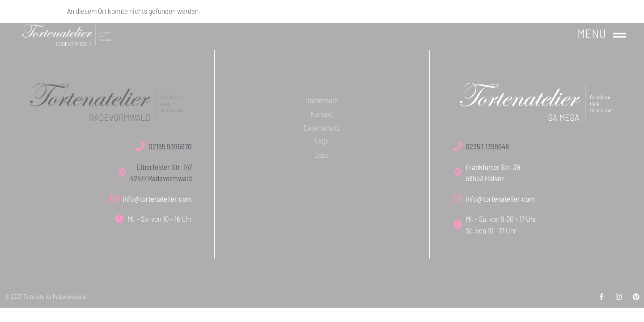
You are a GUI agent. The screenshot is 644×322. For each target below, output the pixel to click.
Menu (592, 33)
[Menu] (619, 35)
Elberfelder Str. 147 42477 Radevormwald (161, 173)
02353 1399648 (487, 146)
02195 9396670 (170, 146)
